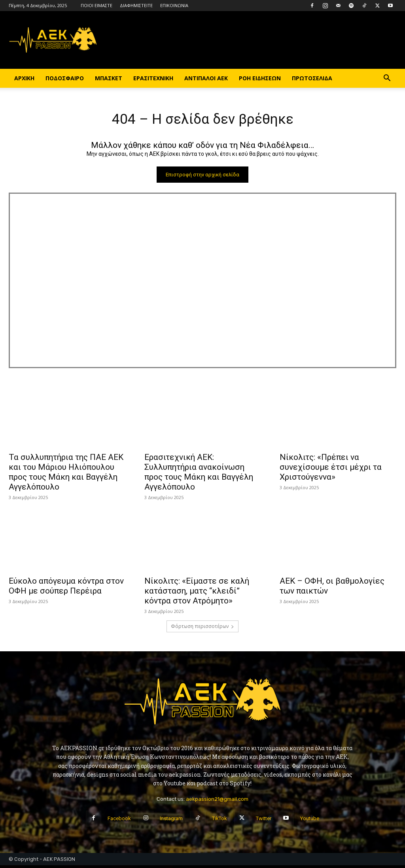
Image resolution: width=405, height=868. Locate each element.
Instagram (171, 821)
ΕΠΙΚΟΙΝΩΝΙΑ (174, 5)
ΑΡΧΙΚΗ (24, 78)
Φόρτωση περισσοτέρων (202, 629)
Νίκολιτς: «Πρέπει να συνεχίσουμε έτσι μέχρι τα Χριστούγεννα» (331, 470)
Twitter (264, 821)
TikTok (220, 821)
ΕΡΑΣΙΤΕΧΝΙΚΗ (153, 78)
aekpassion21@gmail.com (217, 801)
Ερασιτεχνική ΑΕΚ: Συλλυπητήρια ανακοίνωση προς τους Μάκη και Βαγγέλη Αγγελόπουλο (199, 475)
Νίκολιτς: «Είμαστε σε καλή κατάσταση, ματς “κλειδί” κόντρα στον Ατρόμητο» (197, 594)
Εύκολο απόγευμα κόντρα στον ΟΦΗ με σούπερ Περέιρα (66, 589)
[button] (387, 79)
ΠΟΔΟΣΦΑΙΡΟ (65, 78)
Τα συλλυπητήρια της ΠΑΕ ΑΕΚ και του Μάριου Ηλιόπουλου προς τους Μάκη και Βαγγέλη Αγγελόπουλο (66, 475)
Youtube (310, 821)
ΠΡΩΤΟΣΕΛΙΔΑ (312, 78)
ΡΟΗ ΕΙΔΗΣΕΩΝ (260, 78)
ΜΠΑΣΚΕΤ (109, 78)
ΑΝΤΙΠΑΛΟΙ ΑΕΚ (206, 78)
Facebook (119, 821)
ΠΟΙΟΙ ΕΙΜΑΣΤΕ (97, 5)
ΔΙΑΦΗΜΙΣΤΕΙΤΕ (136, 5)
